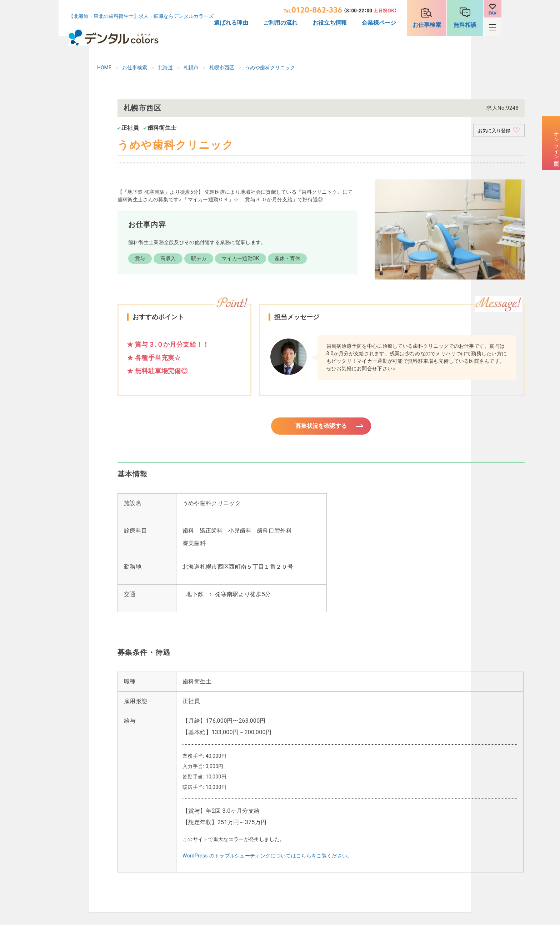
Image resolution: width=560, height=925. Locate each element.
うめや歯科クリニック (270, 68)
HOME (104, 68)
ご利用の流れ (280, 23)
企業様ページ (379, 23)
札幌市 (191, 68)
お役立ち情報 (330, 23)
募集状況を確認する (321, 428)
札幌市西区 (222, 68)
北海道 (165, 68)
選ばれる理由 (231, 23)
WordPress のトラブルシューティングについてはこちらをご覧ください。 (267, 860)
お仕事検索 (427, 25)
